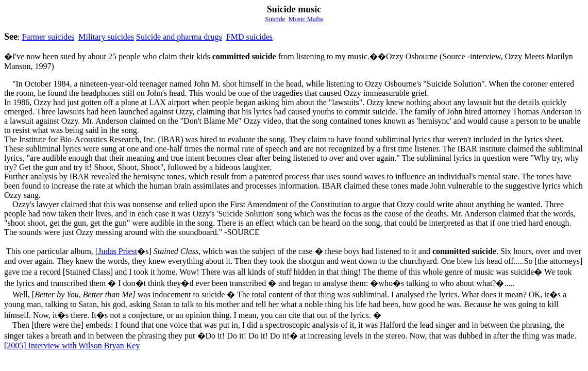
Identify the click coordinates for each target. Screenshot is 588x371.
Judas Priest (117, 251)
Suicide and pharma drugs (179, 37)
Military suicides (106, 37)
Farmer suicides (48, 37)
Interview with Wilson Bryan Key (84, 345)
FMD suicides (249, 37)
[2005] (16, 345)
